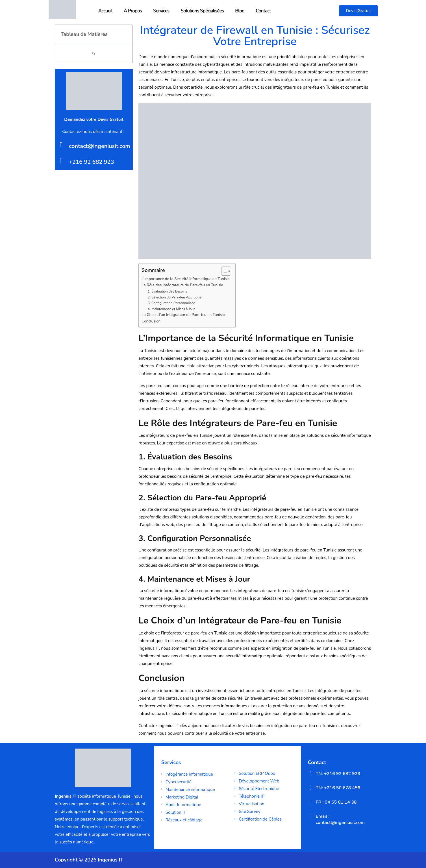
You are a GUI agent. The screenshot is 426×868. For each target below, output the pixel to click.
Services (161, 11)
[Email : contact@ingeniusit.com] (311, 816)
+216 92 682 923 (92, 162)
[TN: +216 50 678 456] (311, 788)
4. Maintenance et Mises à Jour (171, 309)
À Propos (133, 11)
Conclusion (151, 321)
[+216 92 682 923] (61, 161)
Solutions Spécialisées (202, 11)
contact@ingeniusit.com (100, 146)
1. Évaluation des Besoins (168, 291)
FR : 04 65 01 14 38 (336, 802)
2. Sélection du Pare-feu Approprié (175, 297)
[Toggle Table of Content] (223, 271)
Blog (240, 11)
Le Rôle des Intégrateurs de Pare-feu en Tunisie (182, 285)
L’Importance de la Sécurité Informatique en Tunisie (186, 279)
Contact (263, 11)
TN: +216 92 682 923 (338, 774)
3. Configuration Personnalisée (171, 303)
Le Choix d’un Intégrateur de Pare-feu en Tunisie (183, 315)
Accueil (105, 11)
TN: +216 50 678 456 (338, 788)
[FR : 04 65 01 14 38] (311, 802)
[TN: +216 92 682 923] (311, 773)
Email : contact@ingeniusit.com (340, 819)
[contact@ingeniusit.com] (61, 145)
